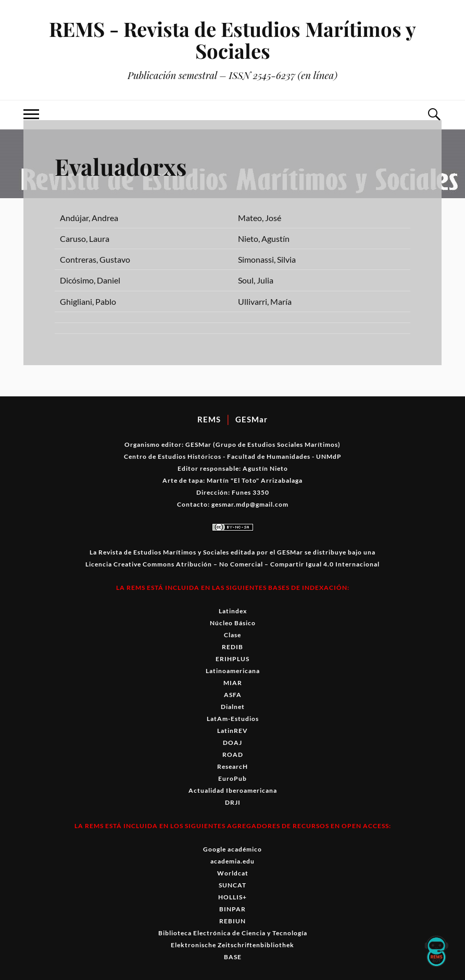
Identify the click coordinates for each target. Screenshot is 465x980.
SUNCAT (232, 885)
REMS (209, 419)
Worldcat (233, 873)
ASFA (233, 695)
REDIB (232, 647)
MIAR (233, 683)
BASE (233, 957)
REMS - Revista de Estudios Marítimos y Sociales (232, 40)
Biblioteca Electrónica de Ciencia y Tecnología (233, 933)
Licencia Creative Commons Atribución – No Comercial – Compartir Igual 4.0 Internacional (232, 564)
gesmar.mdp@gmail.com (250, 504)
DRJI (233, 802)
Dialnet (233, 707)
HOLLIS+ (232, 897)
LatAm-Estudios (233, 719)
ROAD (233, 755)
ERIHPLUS (232, 659)
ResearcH (232, 766)
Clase (232, 635)
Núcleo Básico (233, 623)
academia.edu (232, 861)
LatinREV (232, 731)
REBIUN (232, 921)
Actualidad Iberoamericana (233, 790)
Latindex (233, 611)
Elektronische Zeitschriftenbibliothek (232, 945)
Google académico (232, 849)
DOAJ (232, 743)
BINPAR (232, 909)
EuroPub (232, 778)
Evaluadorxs (121, 166)
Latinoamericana (233, 671)
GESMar (252, 419)
